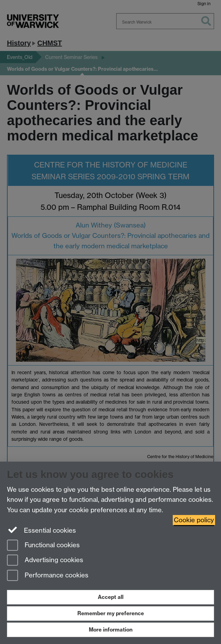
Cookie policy (194, 520)
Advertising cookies (45, 561)
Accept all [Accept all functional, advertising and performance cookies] (111, 597)
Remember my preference (111, 613)
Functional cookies (43, 546)
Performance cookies (48, 576)
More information (111, 630)
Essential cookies (41, 530)
